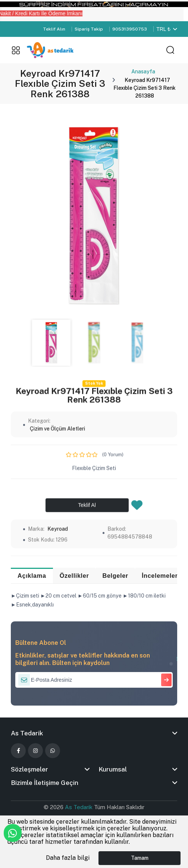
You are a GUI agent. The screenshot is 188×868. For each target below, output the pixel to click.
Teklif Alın (54, 29)
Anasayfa (143, 72)
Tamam (140, 858)
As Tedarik (79, 808)
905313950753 (130, 29)
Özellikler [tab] (75, 576)
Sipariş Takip (89, 29)
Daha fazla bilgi (68, 858)
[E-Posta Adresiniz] (94, 680)
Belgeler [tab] (117, 576)
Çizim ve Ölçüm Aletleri (57, 557)
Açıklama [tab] (32, 576)
